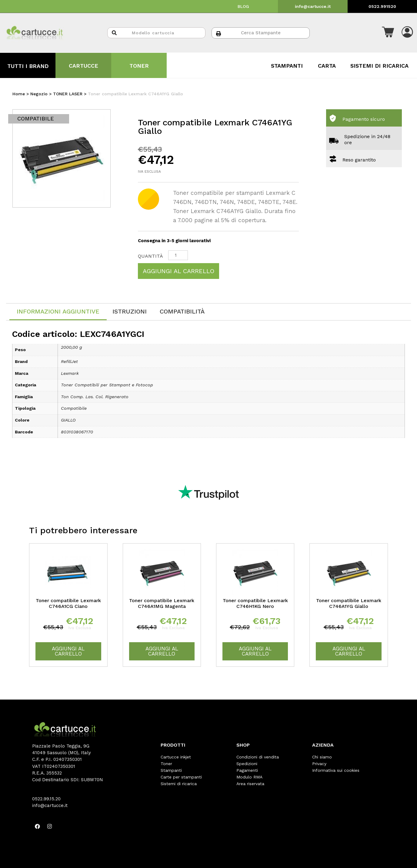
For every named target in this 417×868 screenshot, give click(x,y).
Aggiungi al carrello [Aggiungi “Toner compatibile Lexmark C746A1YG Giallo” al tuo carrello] (349, 651)
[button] (388, 33)
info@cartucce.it (313, 6)
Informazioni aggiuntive (58, 311)
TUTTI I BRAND (28, 66)
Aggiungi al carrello (178, 271)
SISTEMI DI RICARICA (379, 66)
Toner (166, 764)
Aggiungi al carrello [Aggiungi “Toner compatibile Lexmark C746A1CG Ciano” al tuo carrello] (68, 651)
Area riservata (250, 784)
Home (19, 94)
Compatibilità (182, 311)
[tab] (58, 312)
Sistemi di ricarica (179, 784)
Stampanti (171, 770)
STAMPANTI (287, 66)
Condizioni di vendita (258, 757)
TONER (139, 66)
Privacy (319, 764)
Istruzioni (130, 311)
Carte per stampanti (181, 777)
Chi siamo (322, 757)
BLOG (243, 6)
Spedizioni (247, 764)
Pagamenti (247, 770)
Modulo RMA (249, 777)
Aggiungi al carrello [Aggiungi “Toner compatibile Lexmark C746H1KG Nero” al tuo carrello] (255, 651)
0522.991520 (382, 6)
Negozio (39, 94)
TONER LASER (68, 94)
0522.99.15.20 (46, 799)
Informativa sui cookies (336, 770)
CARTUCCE (83, 66)
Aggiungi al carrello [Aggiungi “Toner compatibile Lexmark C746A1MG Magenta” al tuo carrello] (162, 651)
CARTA (327, 66)
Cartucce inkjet (176, 757)
